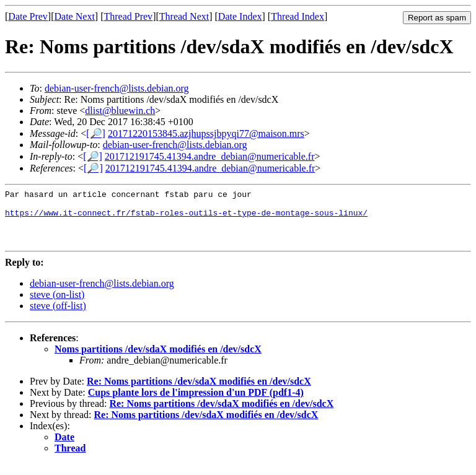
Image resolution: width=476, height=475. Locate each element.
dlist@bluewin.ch (120, 111)
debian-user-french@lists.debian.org (117, 88)
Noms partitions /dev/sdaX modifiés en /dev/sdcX (158, 360)
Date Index (240, 16)
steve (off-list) (58, 317)
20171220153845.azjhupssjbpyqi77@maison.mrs (206, 133)
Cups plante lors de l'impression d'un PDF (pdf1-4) (196, 403)
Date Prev (28, 16)
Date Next (75, 16)
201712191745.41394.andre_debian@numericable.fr (210, 156)
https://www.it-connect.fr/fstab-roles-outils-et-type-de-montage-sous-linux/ (186, 218)
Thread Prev (128, 16)
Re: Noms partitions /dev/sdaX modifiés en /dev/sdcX (199, 392)
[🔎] (96, 133)
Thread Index (297, 16)
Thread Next (184, 16)
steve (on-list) (57, 306)
